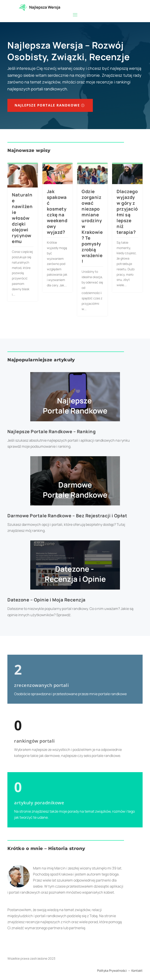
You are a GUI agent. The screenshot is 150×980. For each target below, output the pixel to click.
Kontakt (137, 970)
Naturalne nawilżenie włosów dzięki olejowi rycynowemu (22, 218)
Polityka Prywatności (112, 970)
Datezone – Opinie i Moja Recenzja (47, 600)
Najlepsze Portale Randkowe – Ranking (51, 431)
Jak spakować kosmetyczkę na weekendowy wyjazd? (57, 212)
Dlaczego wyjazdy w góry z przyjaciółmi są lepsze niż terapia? (127, 212)
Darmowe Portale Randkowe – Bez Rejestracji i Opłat (67, 516)
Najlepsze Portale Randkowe (47, 105)
